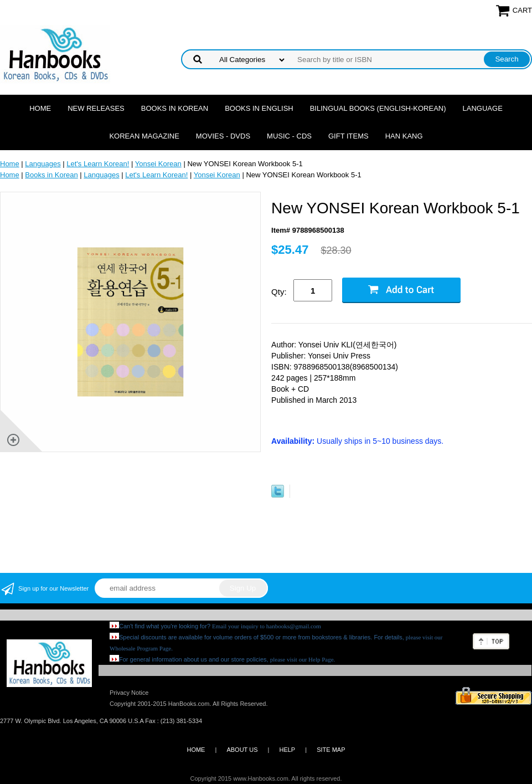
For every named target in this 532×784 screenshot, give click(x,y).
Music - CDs (289, 136)
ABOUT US (242, 750)
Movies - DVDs (223, 136)
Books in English (259, 108)
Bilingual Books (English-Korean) (378, 108)
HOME (196, 750)
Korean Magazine (144, 136)
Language (483, 108)
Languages (43, 164)
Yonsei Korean (158, 164)
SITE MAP (331, 750)
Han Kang (404, 136)
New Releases (96, 108)
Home (40, 108)
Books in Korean (175, 108)
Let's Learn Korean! (98, 164)
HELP (287, 750)
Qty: (279, 292)
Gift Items (348, 136)
